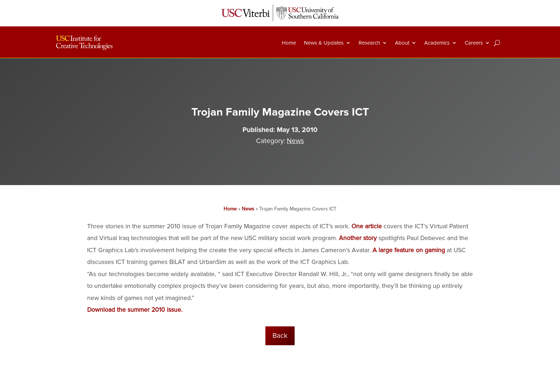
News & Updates (324, 43)
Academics (437, 43)
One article (367, 226)
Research (369, 43)
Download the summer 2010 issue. (135, 310)
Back (280, 336)
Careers (474, 43)
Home (289, 43)
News (295, 141)
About (402, 43)
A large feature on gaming (409, 250)
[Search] (497, 43)
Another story (358, 238)
